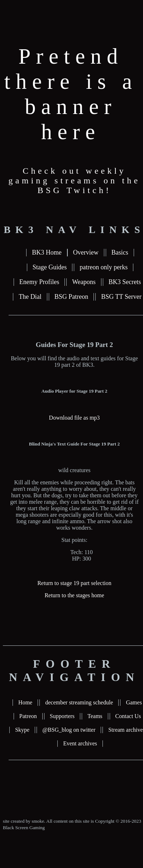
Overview (86, 252)
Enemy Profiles (39, 282)
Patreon (28, 716)
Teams (95, 716)
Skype (22, 730)
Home (25, 702)
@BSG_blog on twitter (69, 730)
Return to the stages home (74, 595)
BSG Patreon (71, 297)
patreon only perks (104, 267)
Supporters (62, 716)
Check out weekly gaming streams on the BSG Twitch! (75, 181)
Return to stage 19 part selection (74, 583)
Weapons (84, 282)
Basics (120, 252)
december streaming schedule (79, 702)
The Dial (30, 297)
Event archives (80, 743)
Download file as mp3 (75, 418)
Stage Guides (50, 267)
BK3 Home (47, 252)
